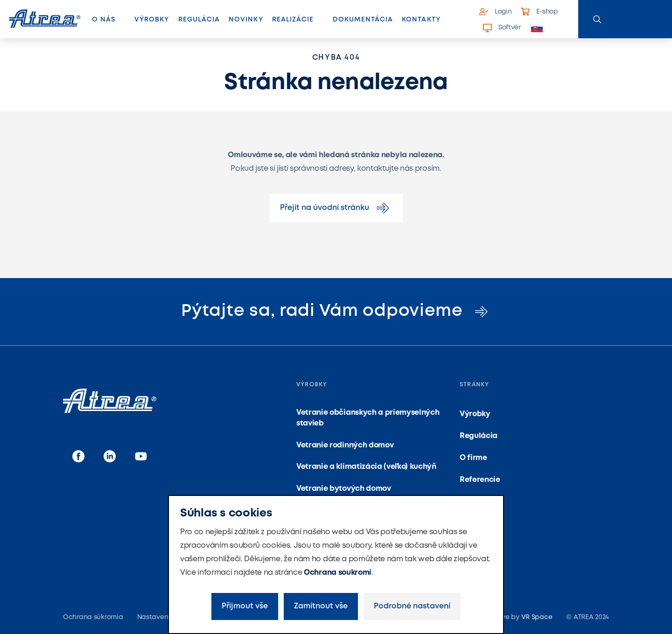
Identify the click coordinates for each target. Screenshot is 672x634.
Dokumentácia (363, 20)
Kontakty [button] (421, 20)
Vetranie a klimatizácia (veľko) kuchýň (366, 467)
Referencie (480, 480)
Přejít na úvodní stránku (336, 208)
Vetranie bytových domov (344, 489)
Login (496, 12)
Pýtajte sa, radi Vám (336, 311)
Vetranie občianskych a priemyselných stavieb (368, 418)
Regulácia (199, 20)
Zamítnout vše (321, 606)
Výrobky (152, 20)
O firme (473, 458)
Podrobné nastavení (412, 606)
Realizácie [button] (293, 20)
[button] (542, 28)
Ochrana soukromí (338, 573)
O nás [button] (104, 20)
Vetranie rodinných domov (345, 445)
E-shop (539, 12)
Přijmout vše (245, 606)
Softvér (502, 28)
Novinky (246, 20)
